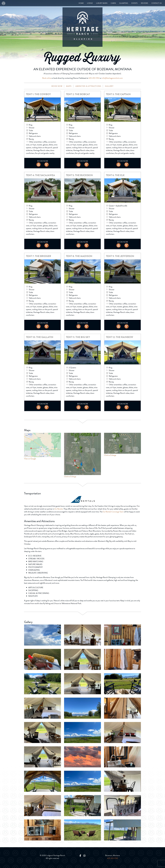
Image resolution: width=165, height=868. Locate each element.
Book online (47, 78)
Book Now (57, 86)
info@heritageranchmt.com (112, 78)
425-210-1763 (94, 78)
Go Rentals (59, 509)
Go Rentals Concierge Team (113, 512)
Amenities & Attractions (88, 86)
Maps (69, 86)
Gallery (109, 86)
